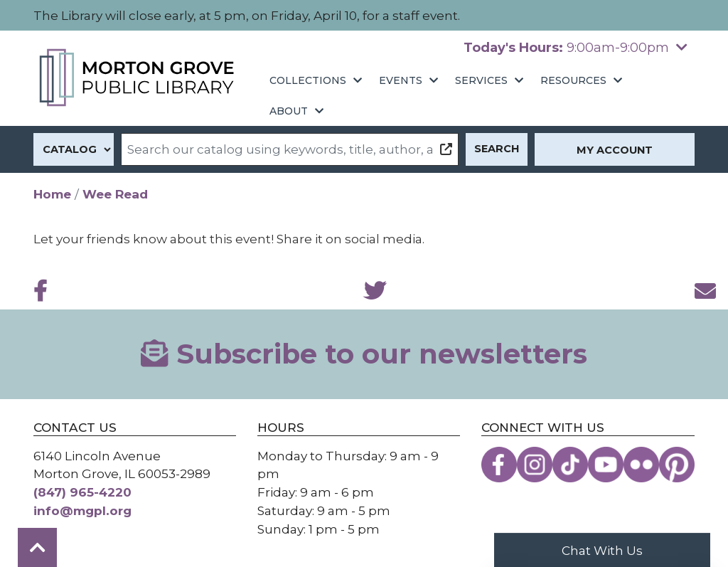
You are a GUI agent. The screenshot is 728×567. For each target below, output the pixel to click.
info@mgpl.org (82, 510)
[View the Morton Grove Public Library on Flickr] (641, 465)
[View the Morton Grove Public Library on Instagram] (535, 465)
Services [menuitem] (481, 80)
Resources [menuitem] (573, 80)
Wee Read (115, 194)
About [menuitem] (289, 111)
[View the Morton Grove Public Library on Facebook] (499, 465)
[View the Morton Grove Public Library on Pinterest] (677, 465)
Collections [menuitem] (308, 80)
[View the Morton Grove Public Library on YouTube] (606, 465)
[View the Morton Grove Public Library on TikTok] (570, 465)
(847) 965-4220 (82, 492)
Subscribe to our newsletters (364, 354)
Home (52, 194)
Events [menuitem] (401, 80)
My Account (615, 150)
